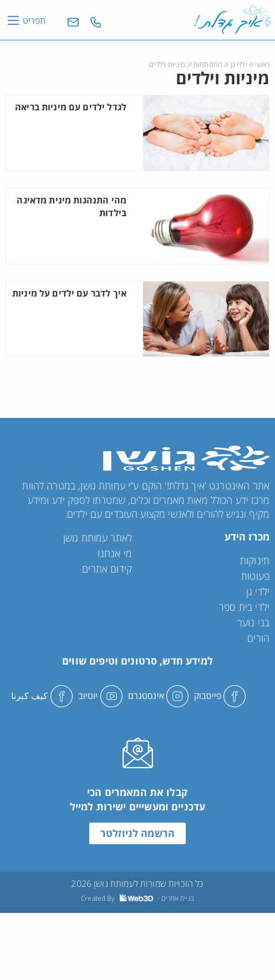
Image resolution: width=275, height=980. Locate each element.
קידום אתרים (107, 569)
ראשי (262, 64)
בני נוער (253, 622)
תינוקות (255, 560)
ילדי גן (239, 64)
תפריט (34, 21)
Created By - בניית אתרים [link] (137, 898)
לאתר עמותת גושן (98, 538)
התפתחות (208, 64)
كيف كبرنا (42, 696)
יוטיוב (100, 696)
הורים (258, 638)
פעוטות (255, 576)
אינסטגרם (158, 696)
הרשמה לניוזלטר (137, 833)
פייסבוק (220, 696)
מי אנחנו (115, 553)
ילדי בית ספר (244, 607)
